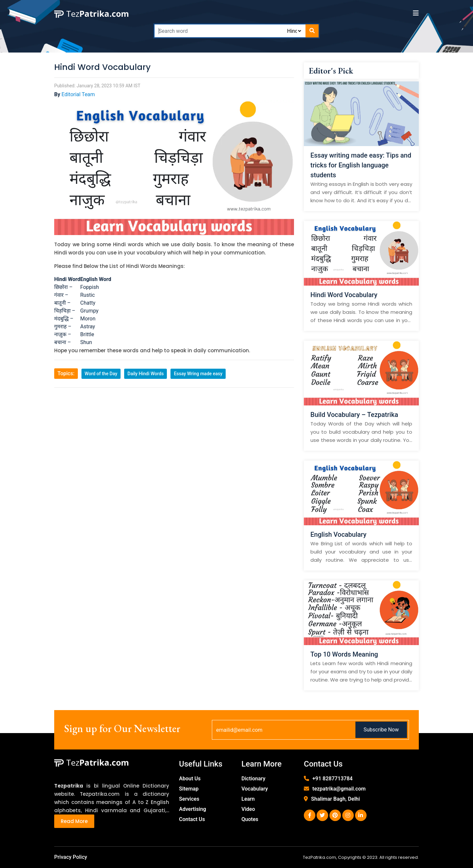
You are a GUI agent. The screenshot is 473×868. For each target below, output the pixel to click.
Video (248, 809)
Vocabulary (255, 789)
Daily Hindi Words (146, 374)
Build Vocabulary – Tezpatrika (354, 415)
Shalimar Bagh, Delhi (336, 799)
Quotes (250, 819)
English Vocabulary (338, 534)
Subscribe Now (381, 730)
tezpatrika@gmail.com (339, 789)
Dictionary (253, 779)
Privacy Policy (71, 857)
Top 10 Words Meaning (344, 654)
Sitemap (189, 789)
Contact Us (192, 819)
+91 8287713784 (332, 779)
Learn (248, 799)
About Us (190, 779)
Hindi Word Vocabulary (344, 295)
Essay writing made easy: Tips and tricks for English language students (361, 165)
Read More (74, 821)
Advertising (192, 809)
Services (189, 799)
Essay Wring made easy (198, 374)
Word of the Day (101, 374)
